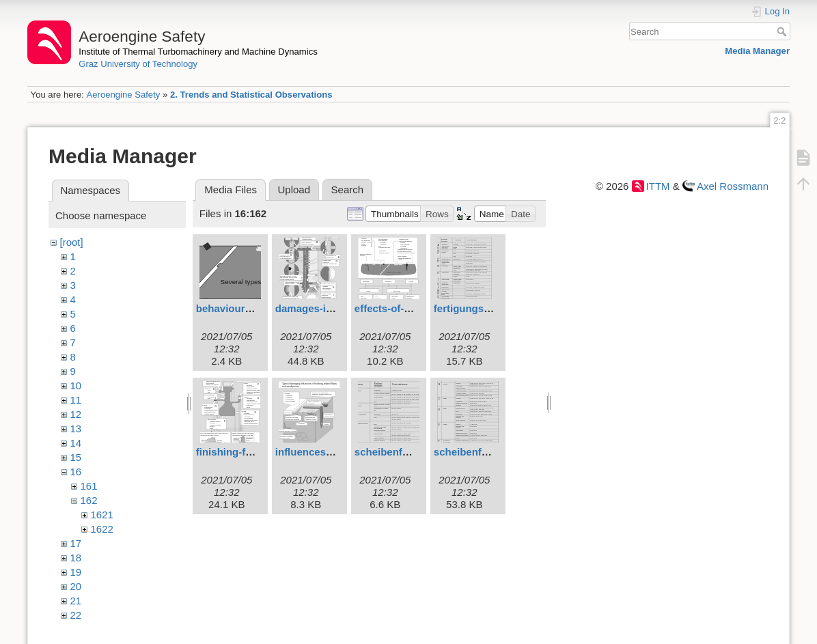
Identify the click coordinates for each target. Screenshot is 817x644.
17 (76, 543)
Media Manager (757, 51)
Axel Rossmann (733, 186)
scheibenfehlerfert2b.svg (415, 452)
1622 (102, 529)
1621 (102, 515)
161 (89, 486)
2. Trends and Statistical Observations (251, 95)
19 (76, 572)
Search (783, 31)
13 (76, 429)
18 (76, 558)
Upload (294, 190)
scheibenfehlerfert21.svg (494, 452)
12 (76, 414)
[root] (72, 242)
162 (89, 500)
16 (76, 472)
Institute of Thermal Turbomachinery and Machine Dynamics (198, 52)
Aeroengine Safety (123, 95)
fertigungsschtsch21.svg (494, 308)
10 (76, 386)
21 (76, 601)
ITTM (658, 186)
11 (76, 400)
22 (76, 615)
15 (76, 457)
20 (76, 586)
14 (76, 443)
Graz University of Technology (138, 64)
